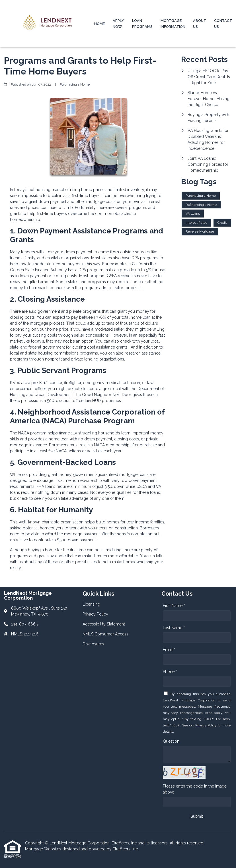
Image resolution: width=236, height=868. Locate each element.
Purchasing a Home (75, 84)
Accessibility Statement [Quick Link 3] (104, 624)
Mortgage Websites (44, 849)
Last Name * (174, 628)
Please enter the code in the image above (195, 789)
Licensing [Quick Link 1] (91, 604)
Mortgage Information (173, 24)
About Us (200, 24)
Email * (169, 650)
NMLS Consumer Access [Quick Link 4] (105, 634)
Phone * (170, 672)
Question (171, 741)
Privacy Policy (206, 725)
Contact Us (223, 24)
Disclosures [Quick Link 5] (93, 644)
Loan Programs (142, 24)
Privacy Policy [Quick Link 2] (95, 614)
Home (99, 24)
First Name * (174, 606)
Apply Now (118, 24)
